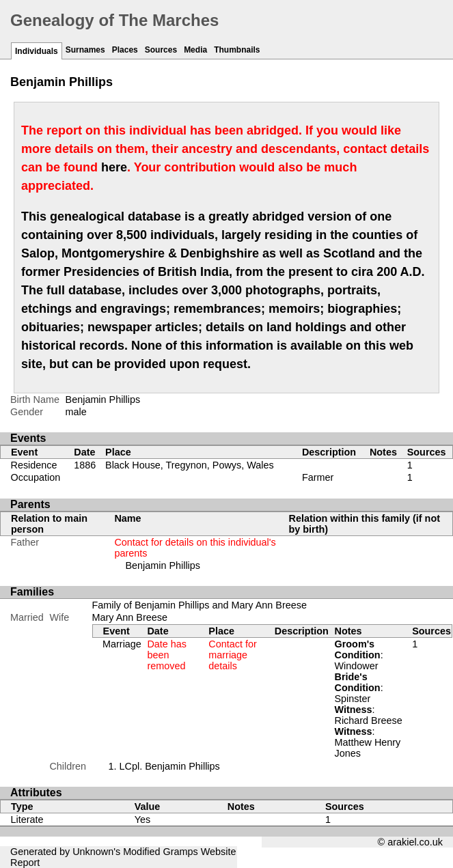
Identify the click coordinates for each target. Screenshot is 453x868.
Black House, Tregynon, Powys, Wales (190, 465)
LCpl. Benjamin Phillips (170, 766)
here (114, 167)
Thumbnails (237, 50)
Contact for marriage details (232, 655)
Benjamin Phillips (163, 565)
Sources (161, 50)
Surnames (85, 50)
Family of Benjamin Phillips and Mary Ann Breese (200, 605)
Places (125, 50)
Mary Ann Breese (130, 617)
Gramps (181, 852)
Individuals (37, 51)
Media (195, 50)
